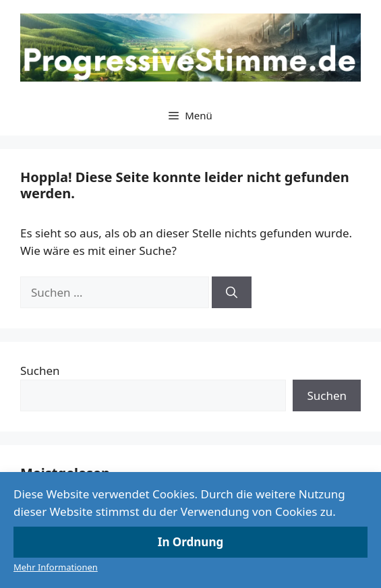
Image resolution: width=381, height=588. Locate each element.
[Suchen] (232, 293)
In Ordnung (190, 542)
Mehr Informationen (56, 567)
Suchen (40, 371)
